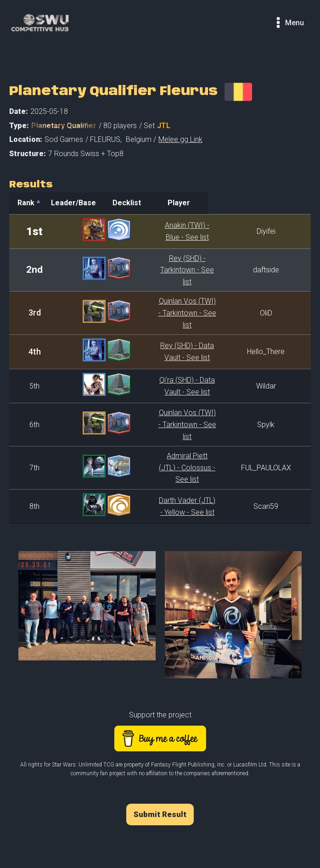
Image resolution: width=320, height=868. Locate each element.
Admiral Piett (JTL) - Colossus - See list (182, 437)
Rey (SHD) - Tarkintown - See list (182, 266)
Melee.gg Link (180, 139)
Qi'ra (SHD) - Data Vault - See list (182, 368)
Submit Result (160, 779)
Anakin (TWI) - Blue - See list (182, 231)
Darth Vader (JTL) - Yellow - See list (182, 471)
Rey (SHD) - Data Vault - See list (182, 334)
